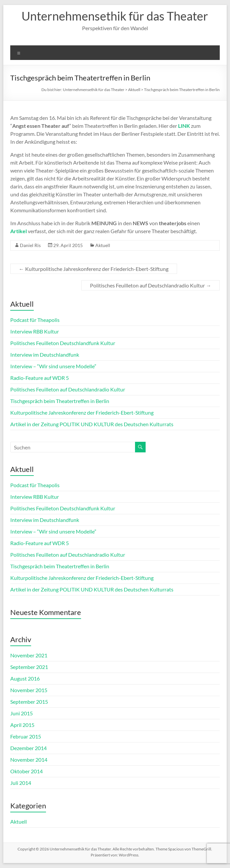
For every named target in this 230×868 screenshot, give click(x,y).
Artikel (19, 231)
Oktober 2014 (26, 771)
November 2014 (29, 760)
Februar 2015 (26, 736)
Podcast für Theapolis (35, 320)
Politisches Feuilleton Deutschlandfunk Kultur (63, 343)
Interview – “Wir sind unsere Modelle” (53, 366)
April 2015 (22, 725)
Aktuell (103, 245)
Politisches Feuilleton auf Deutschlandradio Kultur (151, 285)
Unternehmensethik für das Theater (115, 16)
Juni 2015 (22, 713)
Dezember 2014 (28, 748)
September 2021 (29, 667)
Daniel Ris (30, 245)
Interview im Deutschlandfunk (45, 355)
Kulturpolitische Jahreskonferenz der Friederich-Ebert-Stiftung (94, 269)
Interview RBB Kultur (35, 331)
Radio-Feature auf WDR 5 (40, 378)
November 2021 (29, 655)
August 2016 (25, 678)
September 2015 (29, 702)
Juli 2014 (21, 783)
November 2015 (29, 690)
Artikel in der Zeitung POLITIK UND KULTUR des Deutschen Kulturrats (92, 424)
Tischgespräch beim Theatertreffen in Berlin (60, 401)
